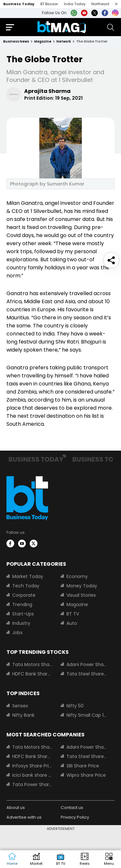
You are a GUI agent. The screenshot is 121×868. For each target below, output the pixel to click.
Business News (16, 41)
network (64, 41)
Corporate (24, 595)
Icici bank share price (33, 775)
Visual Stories (81, 595)
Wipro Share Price (86, 775)
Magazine (77, 604)
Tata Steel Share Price (87, 674)
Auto (72, 623)
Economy (77, 576)
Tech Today (26, 586)
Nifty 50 (75, 706)
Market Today (28, 576)
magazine (43, 41)
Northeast (100, 4)
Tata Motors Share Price (33, 664)
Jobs (17, 633)
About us (16, 808)
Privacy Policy (75, 817)
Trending (22, 604)
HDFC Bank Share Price (33, 674)
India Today (75, 4)
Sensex (20, 706)
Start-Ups (23, 614)
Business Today (19, 4)
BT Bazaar (49, 4)
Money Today (82, 586)
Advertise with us (24, 817)
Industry (21, 623)
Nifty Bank (23, 715)
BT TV (73, 614)
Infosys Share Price (33, 766)
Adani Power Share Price (87, 664)
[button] (109, 859)
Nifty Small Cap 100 (87, 715)
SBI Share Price (83, 766)
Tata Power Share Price (33, 784)
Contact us (72, 808)
